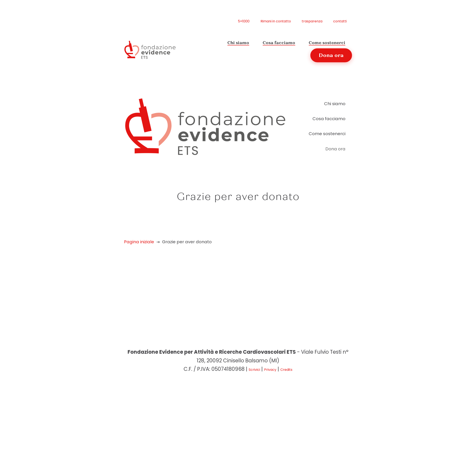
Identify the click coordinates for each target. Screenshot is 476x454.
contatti (340, 22)
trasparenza (312, 22)
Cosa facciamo (279, 43)
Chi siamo (238, 43)
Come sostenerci (327, 43)
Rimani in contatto (276, 22)
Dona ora (331, 55)
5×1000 (244, 22)
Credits (286, 370)
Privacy (270, 370)
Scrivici (254, 370)
